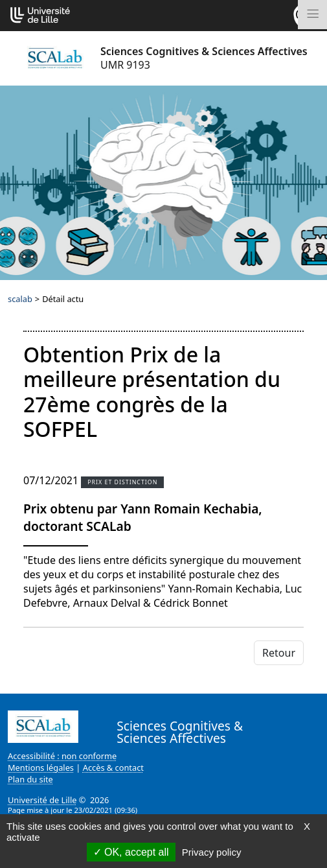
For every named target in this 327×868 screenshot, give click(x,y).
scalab (20, 299)
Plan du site (30, 779)
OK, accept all (131, 852)
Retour (279, 653)
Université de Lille (42, 800)
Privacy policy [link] (212, 852)
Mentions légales (41, 768)
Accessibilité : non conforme (62, 756)
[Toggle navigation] (312, 15)
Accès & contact (113, 768)
